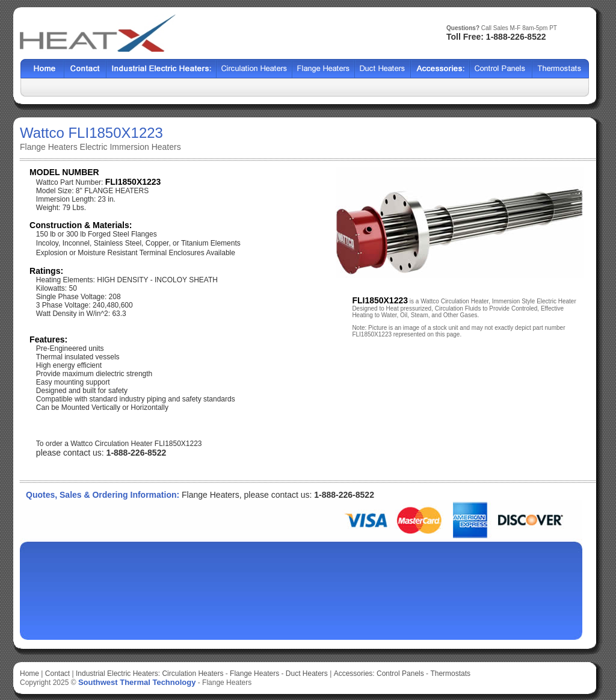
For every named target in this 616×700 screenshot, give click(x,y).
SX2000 (440, 69)
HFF (561, 69)
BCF (324, 69)
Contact (85, 69)
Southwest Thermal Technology (137, 682)
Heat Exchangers (162, 69)
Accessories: (354, 674)
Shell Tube (254, 69)
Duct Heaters (307, 674)
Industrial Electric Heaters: (118, 674)
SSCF (501, 69)
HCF (383, 69)
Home (42, 69)
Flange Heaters (254, 674)
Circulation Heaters (192, 674)
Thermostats (450, 674)
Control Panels (401, 674)
